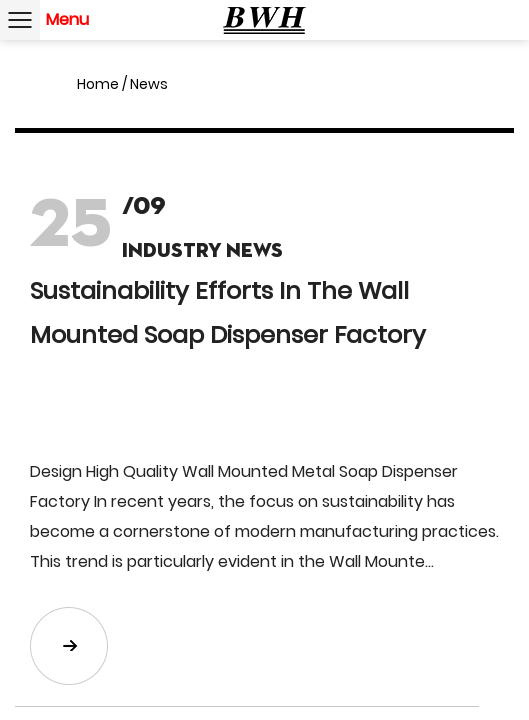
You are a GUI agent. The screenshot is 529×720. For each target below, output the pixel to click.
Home (98, 84)
